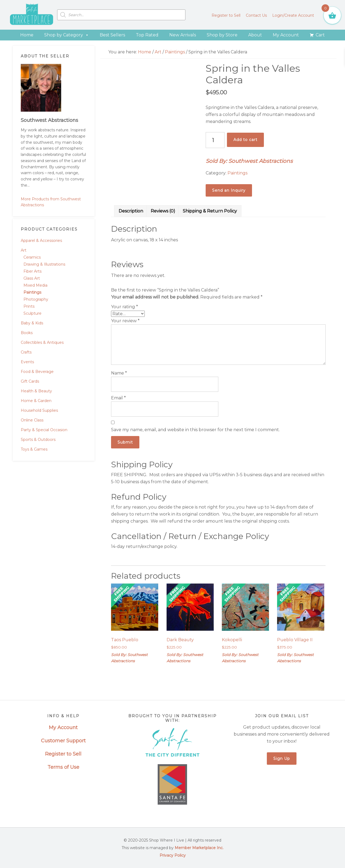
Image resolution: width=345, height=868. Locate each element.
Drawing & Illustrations (44, 264)
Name (119, 373)
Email (118, 398)
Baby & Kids (32, 323)
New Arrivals (183, 35)
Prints (29, 306)
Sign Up (282, 759)
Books (27, 333)
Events (27, 362)
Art (24, 250)
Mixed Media (35, 285)
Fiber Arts (32, 271)
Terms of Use (63, 767)
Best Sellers (112, 35)
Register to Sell (63, 754)
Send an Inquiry (229, 190)
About (255, 35)
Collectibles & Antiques (42, 342)
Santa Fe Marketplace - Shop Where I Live (32, 15)
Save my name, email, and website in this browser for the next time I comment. (195, 430)
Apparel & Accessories (41, 241)
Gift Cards (30, 381)
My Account (286, 35)
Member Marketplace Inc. (199, 848)
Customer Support (63, 741)
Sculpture (32, 313)
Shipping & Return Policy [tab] (210, 211)
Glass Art (32, 278)
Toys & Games (34, 449)
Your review (125, 321)
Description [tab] (131, 211)
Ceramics (32, 257)
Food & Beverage (37, 372)
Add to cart (245, 140)
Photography (36, 299)
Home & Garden (36, 401)
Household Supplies (39, 410)
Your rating (125, 307)
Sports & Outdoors (38, 440)
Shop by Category (67, 35)
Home (27, 35)
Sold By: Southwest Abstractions (249, 161)
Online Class (32, 420)
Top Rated (147, 35)
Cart (320, 35)
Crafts (26, 352)
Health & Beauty (36, 391)
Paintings (32, 292)
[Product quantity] (215, 140)
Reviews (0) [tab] (163, 211)
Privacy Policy (173, 855)
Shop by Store (222, 35)
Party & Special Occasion (44, 430)
